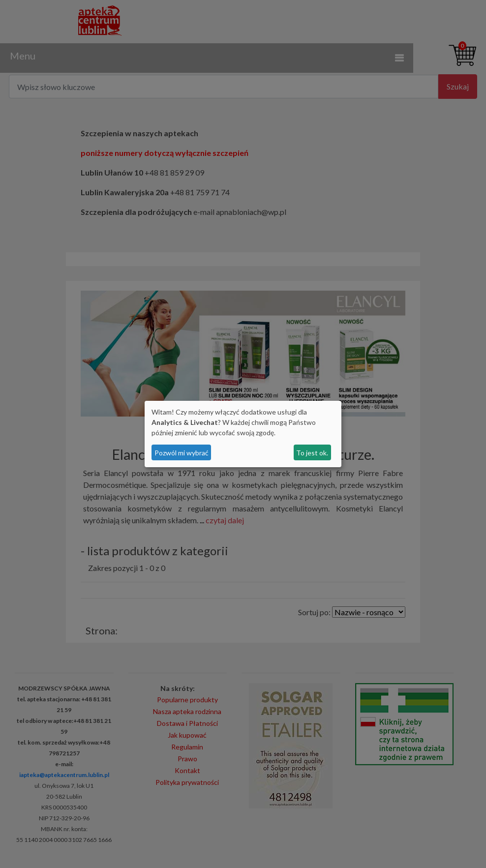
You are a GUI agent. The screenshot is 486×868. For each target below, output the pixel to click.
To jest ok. (312, 453)
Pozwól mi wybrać (182, 453)
